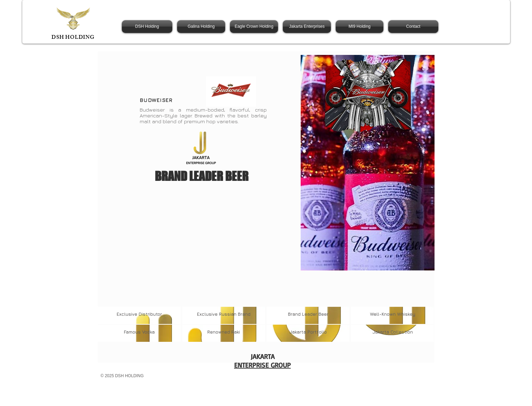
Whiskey (406, 314)
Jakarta (298, 332)
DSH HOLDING (73, 38)
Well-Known (383, 314)
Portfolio (317, 332)
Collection (402, 332)
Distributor (150, 314)
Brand (294, 314)
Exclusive (128, 314)
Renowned (219, 332)
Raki (235, 332)
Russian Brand (235, 314)
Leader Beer (315, 314)
